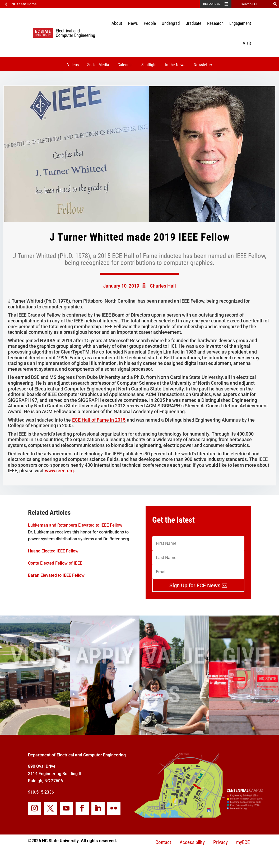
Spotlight (149, 65)
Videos (73, 65)
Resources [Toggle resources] (212, 4)
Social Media (98, 65)
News (133, 23)
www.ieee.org (59, 471)
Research (215, 23)
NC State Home (24, 4)
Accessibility (192, 842)
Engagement (240, 23)
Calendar (125, 65)
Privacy (220, 842)
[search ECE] (251, 4)
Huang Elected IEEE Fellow (53, 551)
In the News (175, 65)
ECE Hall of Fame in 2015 (99, 420)
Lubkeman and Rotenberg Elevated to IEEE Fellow (75, 525)
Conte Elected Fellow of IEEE (55, 563)
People (150, 23)
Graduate (193, 23)
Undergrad (171, 23)
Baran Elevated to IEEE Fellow (56, 575)
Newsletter (203, 65)
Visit (247, 43)
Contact (163, 842)
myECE (243, 842)
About (117, 23)
